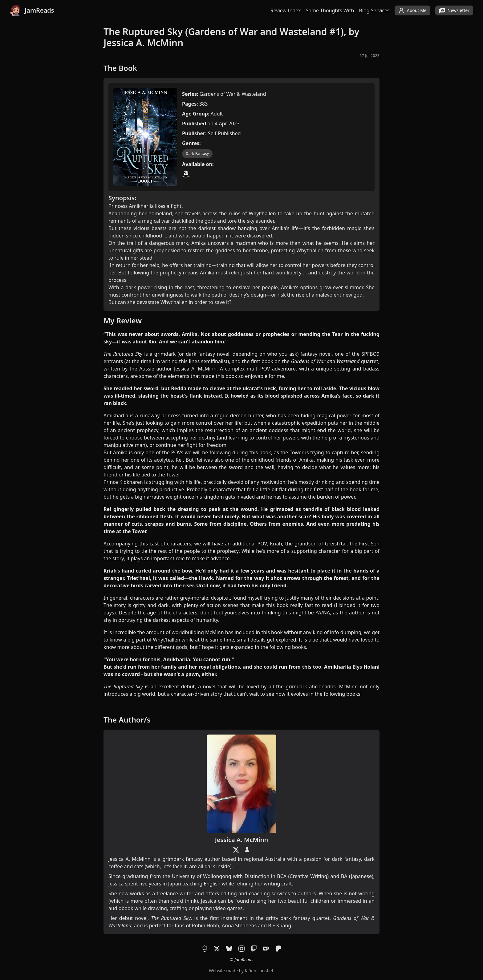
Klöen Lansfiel (259, 971)
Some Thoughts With (330, 10)
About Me (412, 10)
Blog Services (374, 10)
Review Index (286, 10)
